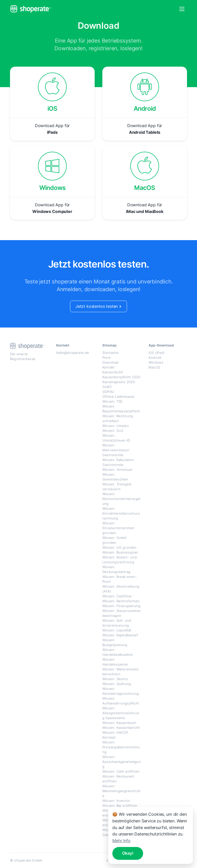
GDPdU (108, 392)
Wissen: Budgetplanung (115, 642)
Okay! (128, 853)
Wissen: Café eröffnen (121, 771)
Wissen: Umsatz (116, 426)
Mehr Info (121, 841)
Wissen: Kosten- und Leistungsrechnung (120, 560)
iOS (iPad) (157, 353)
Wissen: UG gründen (120, 547)
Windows (156, 362)
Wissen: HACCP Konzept (115, 735)
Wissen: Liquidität (117, 630)
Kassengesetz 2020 (119, 382)
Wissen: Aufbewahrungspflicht (121, 701)
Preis (106, 358)
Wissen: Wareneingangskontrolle (121, 791)
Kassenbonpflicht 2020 (121, 377)
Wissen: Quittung (117, 684)
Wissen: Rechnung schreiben (118, 418)
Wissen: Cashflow (117, 596)
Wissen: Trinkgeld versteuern (117, 487)
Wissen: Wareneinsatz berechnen (120, 672)
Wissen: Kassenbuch (119, 723)
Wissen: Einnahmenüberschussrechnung (121, 513)
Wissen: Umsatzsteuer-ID (116, 438)
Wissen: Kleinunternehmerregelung (121, 499)
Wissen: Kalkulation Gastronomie (118, 462)
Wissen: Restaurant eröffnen (118, 779)
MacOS (154, 367)
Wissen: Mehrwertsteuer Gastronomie (116, 450)
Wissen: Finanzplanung (121, 606)
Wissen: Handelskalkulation (118, 652)
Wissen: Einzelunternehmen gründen (118, 528)
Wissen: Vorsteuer (117, 469)
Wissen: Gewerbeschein (115, 477)
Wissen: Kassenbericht (121, 728)
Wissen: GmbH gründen (114, 540)
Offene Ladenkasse (118, 396)
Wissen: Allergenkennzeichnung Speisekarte (121, 713)
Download (111, 362)
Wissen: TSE (112, 401)
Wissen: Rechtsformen (121, 601)
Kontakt (109, 367)
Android (155, 358)
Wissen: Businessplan (120, 552)
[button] (182, 9)
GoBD (107, 387)
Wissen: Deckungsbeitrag (116, 569)
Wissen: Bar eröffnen (120, 805)
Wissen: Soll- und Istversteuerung (117, 623)
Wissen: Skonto (115, 679)
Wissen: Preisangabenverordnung (121, 747)
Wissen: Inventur (116, 801)
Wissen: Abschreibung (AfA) (121, 589)
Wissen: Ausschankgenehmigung (122, 762)
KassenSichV (113, 372)
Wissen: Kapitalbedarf (120, 635)
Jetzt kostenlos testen (98, 306)
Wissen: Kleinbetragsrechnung (121, 691)
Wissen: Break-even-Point (120, 579)
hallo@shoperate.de (73, 353)
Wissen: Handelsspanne (115, 662)
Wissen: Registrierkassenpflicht (121, 409)
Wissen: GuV (113, 431)
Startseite (110, 353)
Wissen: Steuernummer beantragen (122, 613)
